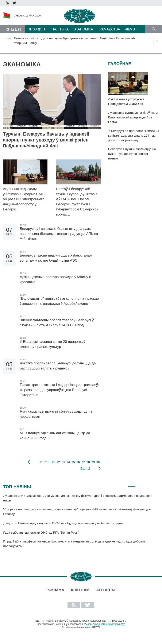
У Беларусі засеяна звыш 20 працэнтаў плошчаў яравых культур (53, 344)
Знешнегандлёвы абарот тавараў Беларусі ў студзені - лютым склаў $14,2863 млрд (57, 323)
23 (63, 462)
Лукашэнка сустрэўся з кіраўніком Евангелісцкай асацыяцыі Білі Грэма (133, 117)
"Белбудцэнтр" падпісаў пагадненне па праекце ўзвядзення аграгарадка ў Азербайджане (59, 301)
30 (98, 462)
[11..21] (44, 462)
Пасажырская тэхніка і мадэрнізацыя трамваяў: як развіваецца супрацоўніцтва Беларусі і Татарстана (59, 390)
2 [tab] (140, 485)
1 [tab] (132, 485)
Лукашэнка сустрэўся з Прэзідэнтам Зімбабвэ (126, 101)
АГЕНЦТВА (106, 590)
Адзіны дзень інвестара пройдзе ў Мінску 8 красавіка (55, 279)
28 (88, 462)
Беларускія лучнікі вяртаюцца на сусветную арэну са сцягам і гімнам (132, 154)
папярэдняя (29, 462)
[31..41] (85, 468)
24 (68, 462)
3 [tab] (148, 485)
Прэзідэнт (37, 29)
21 (53, 462)
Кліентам (80, 590)
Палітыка (60, 29)
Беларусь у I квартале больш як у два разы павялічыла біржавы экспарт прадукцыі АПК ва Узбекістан (59, 234)
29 (93, 462)
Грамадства (109, 29)
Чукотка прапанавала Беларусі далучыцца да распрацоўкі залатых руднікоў (58, 366)
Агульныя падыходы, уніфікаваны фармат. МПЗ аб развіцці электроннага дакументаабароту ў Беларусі (25, 199)
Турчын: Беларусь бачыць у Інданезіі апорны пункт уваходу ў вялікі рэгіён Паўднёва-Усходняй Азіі (46, 140)
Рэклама (55, 590)
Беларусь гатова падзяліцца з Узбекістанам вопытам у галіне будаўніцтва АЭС (56, 258)
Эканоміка (83, 29)
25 (73, 462)
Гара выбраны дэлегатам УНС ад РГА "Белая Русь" (41, 532)
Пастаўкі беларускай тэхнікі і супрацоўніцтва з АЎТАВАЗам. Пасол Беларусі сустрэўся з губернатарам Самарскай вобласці (77, 202)
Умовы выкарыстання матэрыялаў (104, 624)
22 (58, 462)
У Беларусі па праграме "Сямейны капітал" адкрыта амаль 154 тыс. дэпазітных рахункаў (134, 135)
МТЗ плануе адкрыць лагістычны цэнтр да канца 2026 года (55, 436)
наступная (99, 468)
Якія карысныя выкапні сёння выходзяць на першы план (56, 414)
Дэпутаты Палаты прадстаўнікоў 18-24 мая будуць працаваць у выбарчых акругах (63, 523)
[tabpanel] (78, 523)
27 (83, 462)
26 (78, 462)
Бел (16, 29)
